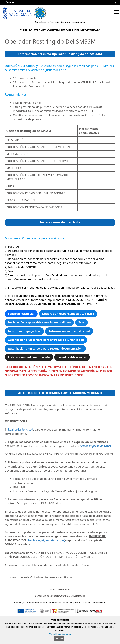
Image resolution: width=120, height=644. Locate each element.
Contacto (87, 603)
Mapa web (75, 603)
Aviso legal (20, 603)
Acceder (10, 2)
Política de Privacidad (37, 603)
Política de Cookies (59, 603)
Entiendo (59, 639)
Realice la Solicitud (21, 430)
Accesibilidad (99, 603)
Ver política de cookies (60, 634)
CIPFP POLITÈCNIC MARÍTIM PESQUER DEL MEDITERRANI (60, 30)
